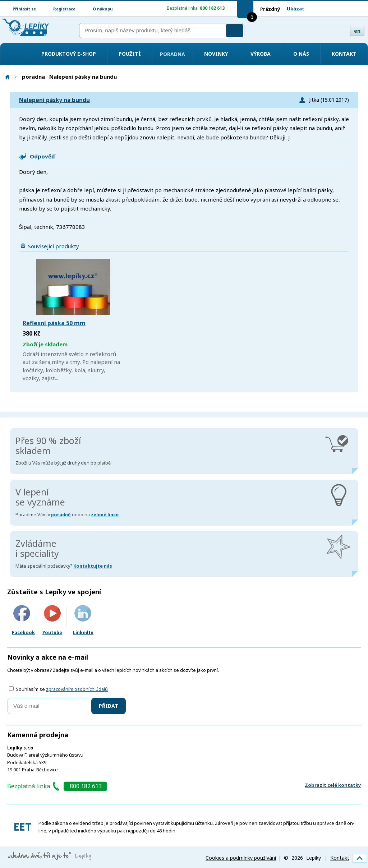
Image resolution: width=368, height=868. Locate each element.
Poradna (172, 54)
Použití (130, 54)
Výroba (261, 54)
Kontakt (344, 54)
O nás (301, 54)
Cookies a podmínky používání (241, 858)
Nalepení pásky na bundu (54, 100)
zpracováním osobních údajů (77, 689)
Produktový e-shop (69, 54)
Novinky (216, 54)
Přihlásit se (24, 9)
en (357, 31)
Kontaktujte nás (93, 566)
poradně (61, 515)
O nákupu (103, 9)
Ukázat (296, 9)
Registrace (64, 9)
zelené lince (105, 515)
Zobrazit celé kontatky (333, 785)
